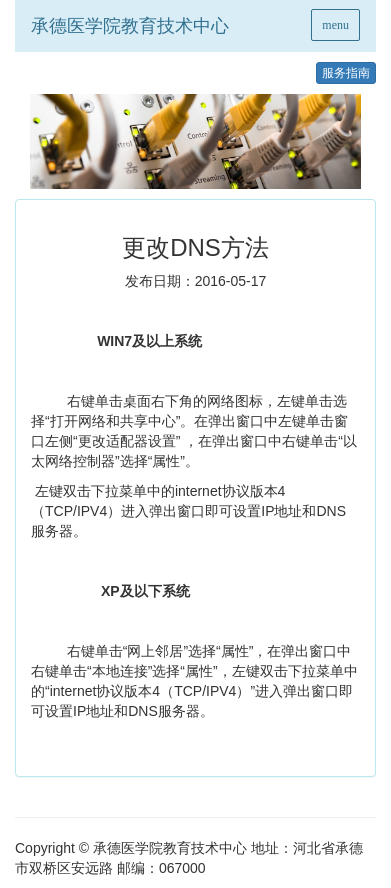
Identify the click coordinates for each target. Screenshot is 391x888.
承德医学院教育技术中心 (130, 26)
